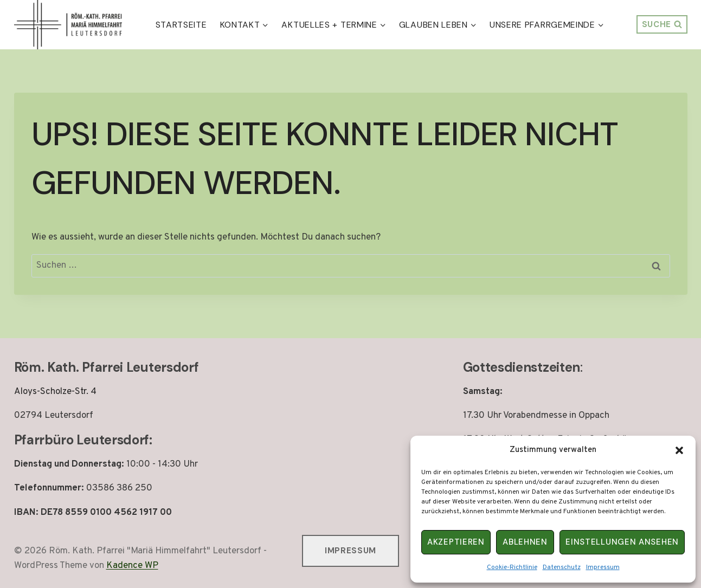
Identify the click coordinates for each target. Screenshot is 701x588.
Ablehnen (525, 542)
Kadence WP (132, 566)
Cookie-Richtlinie (512, 567)
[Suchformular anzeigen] (662, 24)
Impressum (603, 567)
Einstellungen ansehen (622, 542)
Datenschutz (562, 567)
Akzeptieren (456, 542)
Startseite (181, 25)
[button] (679, 450)
